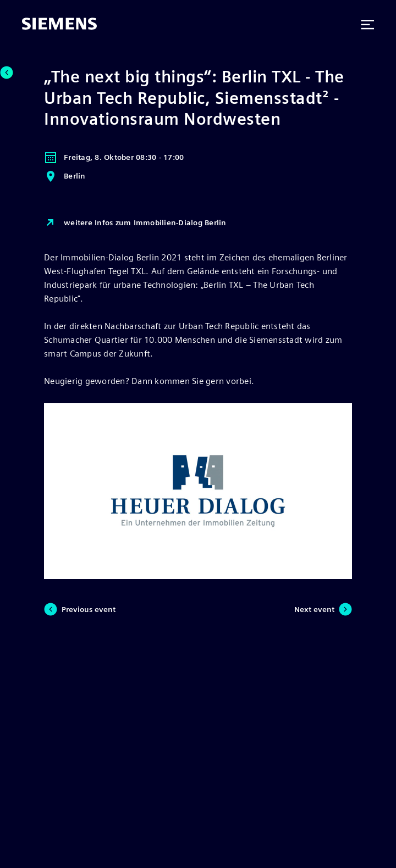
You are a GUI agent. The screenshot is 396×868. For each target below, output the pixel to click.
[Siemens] (59, 25)
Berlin (65, 176)
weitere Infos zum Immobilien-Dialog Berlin (135, 223)
